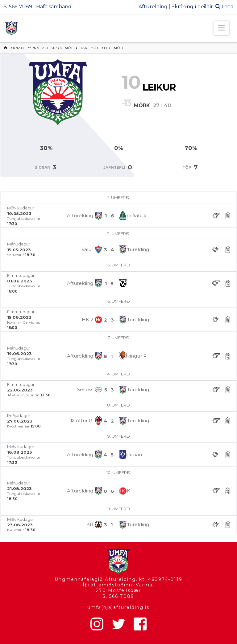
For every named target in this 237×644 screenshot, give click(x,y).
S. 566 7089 (118, 596)
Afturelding (153, 7)
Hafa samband (54, 7)
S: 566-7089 (18, 7)
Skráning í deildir (192, 7)
